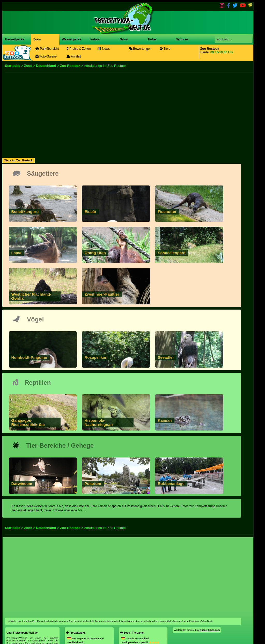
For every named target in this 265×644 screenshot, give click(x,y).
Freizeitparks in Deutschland (86, 592)
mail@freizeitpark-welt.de (20, 628)
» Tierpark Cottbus (132, 616)
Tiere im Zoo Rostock (19, 160)
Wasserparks (71, 39)
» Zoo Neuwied (134, 600)
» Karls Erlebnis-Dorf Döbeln (83, 624)
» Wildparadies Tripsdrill (140, 596)
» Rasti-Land (80, 600)
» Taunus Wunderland (84, 620)
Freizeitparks (14, 39)
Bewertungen (140, 49)
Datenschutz (27, 630)
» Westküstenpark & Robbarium (139, 624)
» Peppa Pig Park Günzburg (83, 627)
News (123, 39)
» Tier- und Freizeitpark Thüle (143, 608)
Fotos (152, 39)
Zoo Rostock (70, 66)
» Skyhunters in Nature (134, 612)
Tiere (165, 49)
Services (182, 39)
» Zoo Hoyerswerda (132, 631)
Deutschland (46, 66)
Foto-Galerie (46, 56)
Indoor (95, 39)
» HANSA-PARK (82, 604)
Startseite (13, 66)
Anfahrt (74, 56)
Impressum (13, 630)
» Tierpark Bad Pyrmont (140, 627)
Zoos (37, 39)
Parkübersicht (47, 49)
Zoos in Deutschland (135, 592)
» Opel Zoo (133, 604)
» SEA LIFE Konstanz (137, 620)
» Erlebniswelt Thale (84, 616)
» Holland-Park (75, 596)
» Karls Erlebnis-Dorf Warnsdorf (89, 608)
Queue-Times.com (210, 584)
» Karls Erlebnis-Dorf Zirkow (83, 631)
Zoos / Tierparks (134, 587)
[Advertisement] (128, 109)
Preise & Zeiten (79, 49)
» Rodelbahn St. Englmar (81, 612)
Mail (81, 464)
